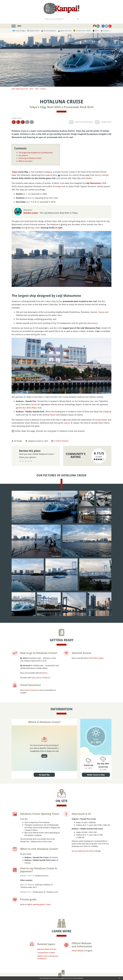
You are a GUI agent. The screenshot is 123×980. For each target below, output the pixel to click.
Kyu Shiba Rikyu (30, 408)
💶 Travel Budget (19, 31)
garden (19, 408)
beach (53, 415)
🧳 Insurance (106, 31)
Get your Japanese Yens (81, 801)
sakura (67, 423)
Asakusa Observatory (23, 951)
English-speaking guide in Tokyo (39, 855)
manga (58, 186)
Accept (44, 706)
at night (59, 228)
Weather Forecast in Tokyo (96, 725)
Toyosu (101, 312)
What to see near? (25, 161)
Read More (80, 978)
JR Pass (45, 623)
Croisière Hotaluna (61, 441)
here (92, 791)
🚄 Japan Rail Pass (65, 31)
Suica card (35, 628)
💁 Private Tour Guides (82, 31)
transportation (101, 420)
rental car (47, 628)
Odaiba (88, 178)
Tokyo (37, 89)
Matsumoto (95, 183)
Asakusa (43, 89)
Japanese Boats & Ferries (47, 899)
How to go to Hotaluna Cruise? (30, 158)
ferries (34, 404)
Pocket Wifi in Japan (96, 608)
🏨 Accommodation (49, 31)
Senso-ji (98, 175)
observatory (92, 323)
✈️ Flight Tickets (33, 31)
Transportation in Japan (46, 903)
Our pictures (23, 155)
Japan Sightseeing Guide (20, 89)
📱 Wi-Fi (96, 31)
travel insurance (31, 640)
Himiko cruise (31, 213)
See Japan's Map (44, 725)
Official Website (78, 901)
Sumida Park (91, 949)
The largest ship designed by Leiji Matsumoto (36, 153)
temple (105, 175)
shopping (107, 412)
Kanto (31, 89)
